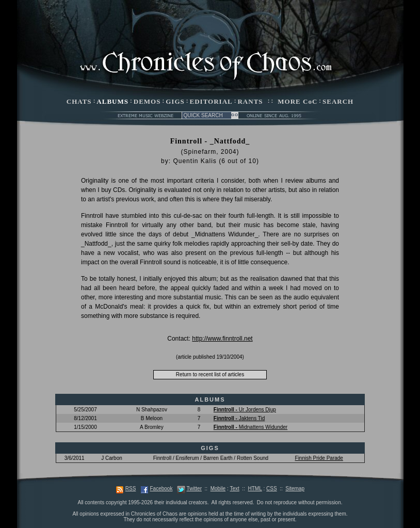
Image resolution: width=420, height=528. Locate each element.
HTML (255, 489)
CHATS (79, 101)
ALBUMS (112, 101)
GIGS (175, 101)
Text (234, 489)
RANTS (250, 101)
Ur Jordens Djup (245, 410)
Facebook (161, 489)
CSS (272, 489)
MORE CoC (297, 101)
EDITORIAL (211, 101)
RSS (131, 489)
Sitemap (295, 489)
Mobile (218, 489)
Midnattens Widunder (251, 427)
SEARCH (338, 101)
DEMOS (147, 101)
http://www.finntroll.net (222, 339)
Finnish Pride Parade (319, 458)
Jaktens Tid (239, 418)
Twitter (194, 489)
